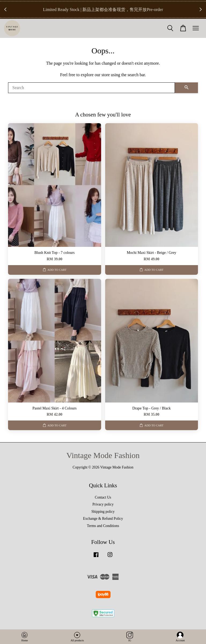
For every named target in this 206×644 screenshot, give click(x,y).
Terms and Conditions (103, 526)
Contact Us (103, 497)
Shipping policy (103, 512)
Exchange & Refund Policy (103, 519)
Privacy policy (103, 504)
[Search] (91, 88)
